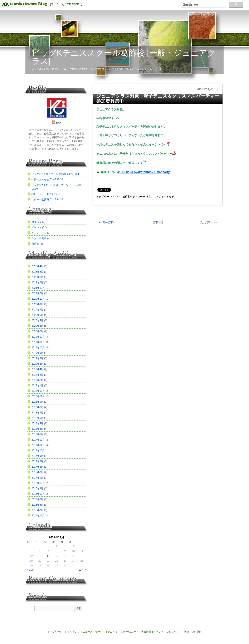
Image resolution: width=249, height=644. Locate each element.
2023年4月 (37, 266)
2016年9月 (37, 488)
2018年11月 (38, 396)
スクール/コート (129, 632)
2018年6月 (37, 413)
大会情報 (146, 632)
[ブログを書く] (74, 4)
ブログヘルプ (174, 632)
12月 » (82, 570)
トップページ (55, 632)
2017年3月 (37, 472)
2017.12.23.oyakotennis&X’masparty (144, 172)
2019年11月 (38, 342)
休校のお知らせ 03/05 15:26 (47, 180)
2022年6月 (37, 282)
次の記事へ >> (208, 222)
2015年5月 (37, 505)
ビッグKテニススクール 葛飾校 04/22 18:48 (56, 174)
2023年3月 (37, 272)
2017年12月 (38, 440)
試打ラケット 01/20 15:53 (46, 194)
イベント (115, 197)
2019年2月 (37, 380)
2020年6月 (37, 310)
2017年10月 (38, 451)
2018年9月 (37, 402)
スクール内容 (39, 238)
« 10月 (31, 570)
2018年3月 (37, 429)
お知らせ (36, 222)
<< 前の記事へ (107, 222)
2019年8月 (37, 358)
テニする (113, 632)
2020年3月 (37, 326)
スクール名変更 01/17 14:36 (47, 200)
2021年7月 (37, 293)
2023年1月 (37, 277)
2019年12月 (38, 337)
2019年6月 (37, 364)
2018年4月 (37, 423)
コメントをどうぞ (164, 197)
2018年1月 (37, 434)
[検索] (203, 5)
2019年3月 (37, 375)
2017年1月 (37, 478)
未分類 (35, 244)
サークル (100, 632)
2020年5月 (37, 315)
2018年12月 (38, 391)
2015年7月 (37, 499)
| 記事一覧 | (158, 222)
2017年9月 (37, 456)
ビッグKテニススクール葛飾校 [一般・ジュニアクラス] (124, 57)
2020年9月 (37, 304)
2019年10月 (38, 348)
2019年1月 (37, 385)
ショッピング (72, 632)
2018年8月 (37, 407)
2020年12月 (38, 299)
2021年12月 (38, 288)
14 (48, 556)
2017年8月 (37, 461)
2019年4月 (37, 369)
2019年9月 (37, 353)
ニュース (87, 632)
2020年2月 (37, 331)
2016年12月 (38, 483)
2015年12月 (38, 494)
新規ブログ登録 (193, 632)
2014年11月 (38, 516)
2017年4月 (37, 467)
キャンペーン (39, 233)
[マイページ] (57, 4)
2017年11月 (38, 445)
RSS (59, 123)
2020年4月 (37, 320)
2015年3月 (37, 510)
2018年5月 (37, 418)
